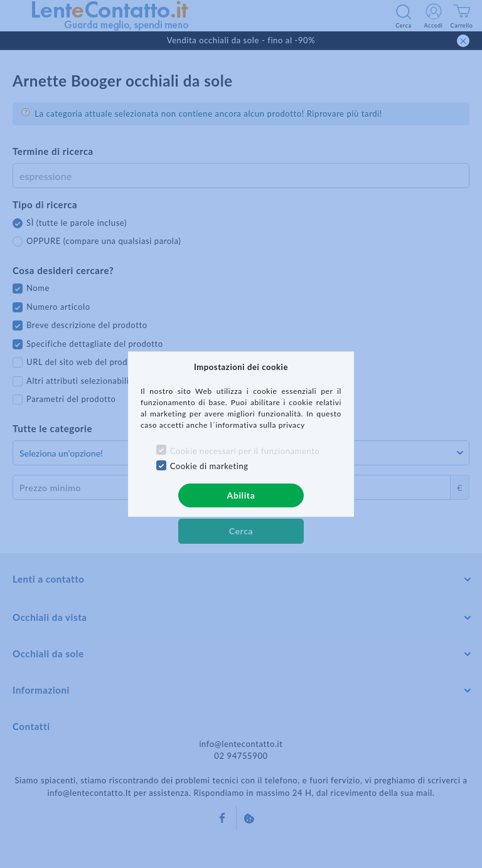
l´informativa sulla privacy (258, 425)
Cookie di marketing (209, 466)
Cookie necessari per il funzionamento (245, 451)
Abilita (241, 495)
